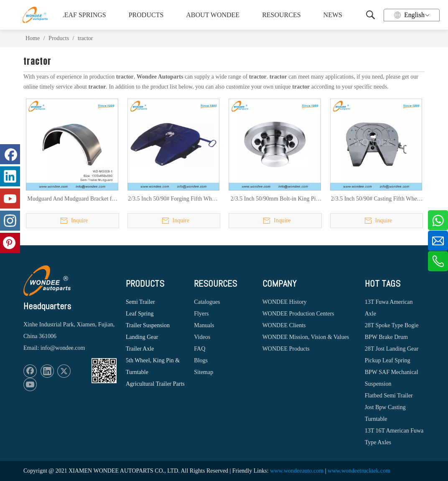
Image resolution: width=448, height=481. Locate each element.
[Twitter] (64, 371)
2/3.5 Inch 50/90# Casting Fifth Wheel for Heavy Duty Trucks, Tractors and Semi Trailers (376, 199)
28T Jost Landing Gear (392, 349)
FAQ (200, 349)
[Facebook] (30, 371)
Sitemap (204, 372)
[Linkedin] (47, 371)
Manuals (204, 325)
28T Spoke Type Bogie (392, 325)
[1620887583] (104, 371)
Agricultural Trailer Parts (155, 384)
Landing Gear (142, 337)
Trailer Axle (140, 349)
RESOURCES (281, 15)
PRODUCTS (146, 15)
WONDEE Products (286, 349)
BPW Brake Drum (386, 337)
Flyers (201, 314)
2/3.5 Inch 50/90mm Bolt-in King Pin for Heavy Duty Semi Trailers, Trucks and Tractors (275, 199)
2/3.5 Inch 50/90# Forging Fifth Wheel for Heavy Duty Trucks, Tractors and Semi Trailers (173, 199)
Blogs (201, 360)
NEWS (333, 15)
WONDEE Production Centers (298, 314)
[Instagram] (10, 221)
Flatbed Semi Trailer (389, 396)
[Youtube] (30, 384)
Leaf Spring (140, 314)
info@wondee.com (63, 348)
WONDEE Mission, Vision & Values (306, 337)
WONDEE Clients (284, 325)
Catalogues (207, 302)
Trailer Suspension (148, 325)
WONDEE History (285, 302)
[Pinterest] (10, 243)
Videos (202, 337)
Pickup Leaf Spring (388, 360)
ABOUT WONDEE (213, 15)
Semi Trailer (140, 302)
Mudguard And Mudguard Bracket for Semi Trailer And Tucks (72, 199)
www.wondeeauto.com (297, 471)
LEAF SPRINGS (83, 15)
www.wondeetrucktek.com (359, 471)
